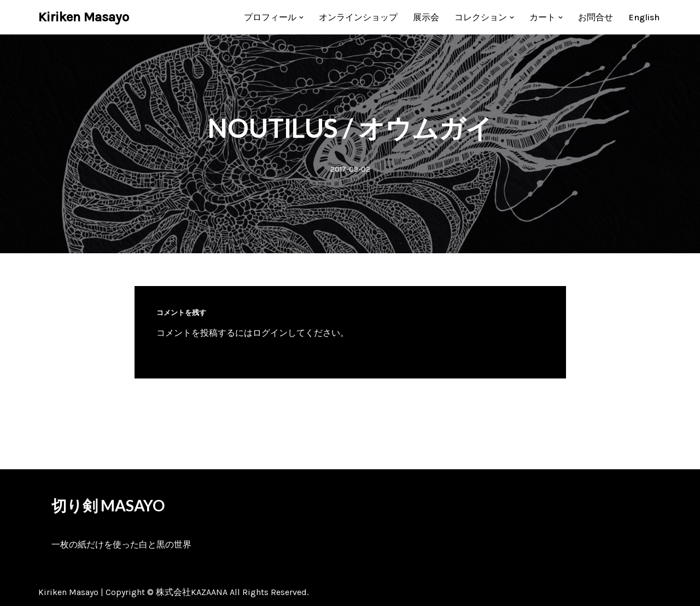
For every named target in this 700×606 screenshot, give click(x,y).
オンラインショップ (358, 17)
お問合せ (596, 17)
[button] (301, 18)
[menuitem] (644, 17)
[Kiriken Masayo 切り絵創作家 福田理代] (84, 17)
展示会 (426, 17)
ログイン (270, 333)
